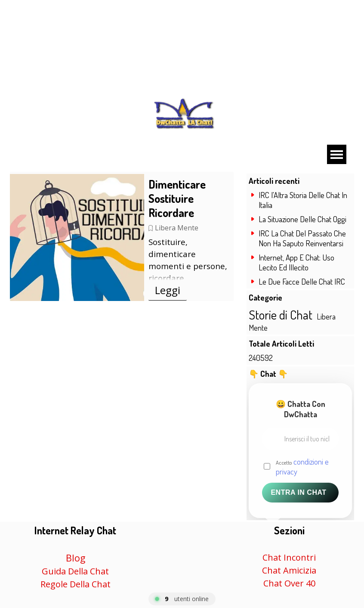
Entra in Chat (298, 492)
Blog (76, 558)
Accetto (302, 466)
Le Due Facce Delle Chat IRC (302, 281)
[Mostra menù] (337, 154)
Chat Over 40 (289, 583)
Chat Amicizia (289, 570)
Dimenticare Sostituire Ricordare (177, 198)
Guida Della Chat (75, 571)
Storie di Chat (281, 315)
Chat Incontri (289, 557)
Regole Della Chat (76, 584)
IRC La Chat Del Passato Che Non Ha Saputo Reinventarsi (302, 238)
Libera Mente (177, 228)
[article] (122, 236)
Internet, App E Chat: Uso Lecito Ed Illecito (296, 262)
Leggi (168, 290)
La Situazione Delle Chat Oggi (302, 219)
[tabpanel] (75, 557)
